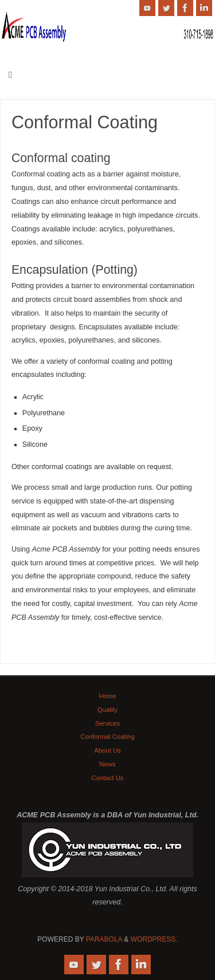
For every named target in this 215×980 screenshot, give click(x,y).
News (107, 764)
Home (107, 696)
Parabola (104, 939)
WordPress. (154, 939)
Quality (107, 710)
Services (107, 723)
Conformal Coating (107, 737)
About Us (107, 750)
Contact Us (107, 778)
